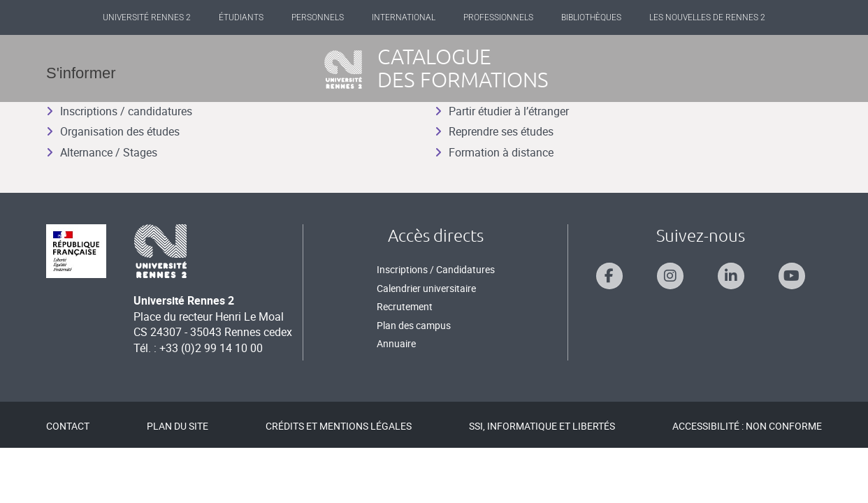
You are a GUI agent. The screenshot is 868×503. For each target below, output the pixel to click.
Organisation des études (113, 131)
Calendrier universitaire (426, 288)
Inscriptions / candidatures (119, 111)
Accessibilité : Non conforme (747, 426)
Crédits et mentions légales (339, 426)
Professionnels (498, 17)
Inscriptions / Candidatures (436, 269)
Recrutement (405, 306)
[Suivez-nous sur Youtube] (792, 276)
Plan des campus (414, 325)
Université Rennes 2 (147, 17)
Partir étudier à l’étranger (502, 111)
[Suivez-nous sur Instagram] (670, 276)
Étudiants (241, 17)
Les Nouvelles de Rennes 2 (707, 17)
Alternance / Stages (102, 152)
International (404, 17)
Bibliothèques (591, 17)
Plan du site (178, 426)
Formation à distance (494, 152)
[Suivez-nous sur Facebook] (609, 276)
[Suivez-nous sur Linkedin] (731, 276)
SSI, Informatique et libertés (542, 426)
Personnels (318, 17)
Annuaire (396, 343)
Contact (68, 426)
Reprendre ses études (494, 131)
